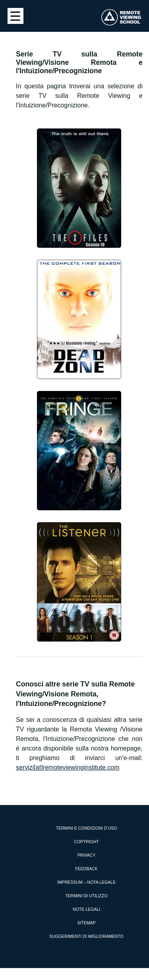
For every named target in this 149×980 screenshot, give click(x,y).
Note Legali (86, 909)
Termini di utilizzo (86, 896)
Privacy (86, 855)
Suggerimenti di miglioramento (86, 936)
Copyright (86, 842)
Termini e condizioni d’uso (86, 828)
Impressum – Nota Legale (86, 882)
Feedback (86, 869)
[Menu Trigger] (15, 16)
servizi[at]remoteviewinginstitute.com (68, 767)
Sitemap (86, 923)
